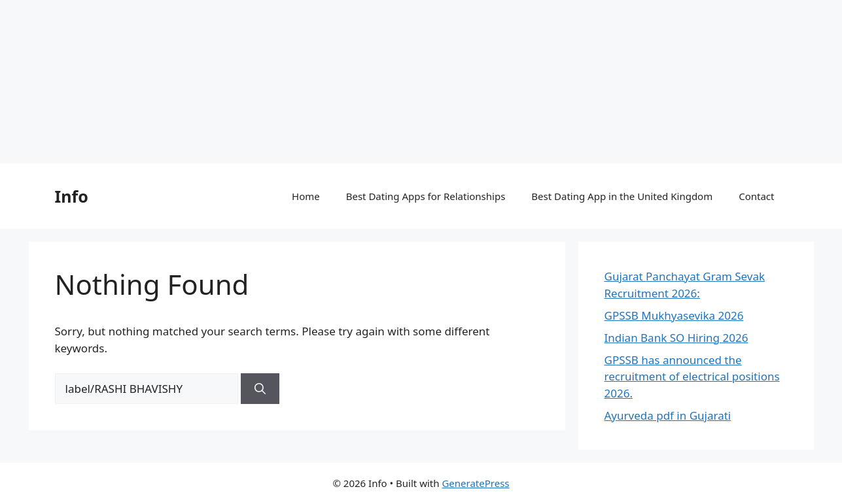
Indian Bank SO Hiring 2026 (676, 338)
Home (306, 196)
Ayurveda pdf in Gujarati (668, 415)
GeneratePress (475, 483)
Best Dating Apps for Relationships (426, 196)
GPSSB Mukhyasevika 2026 (674, 315)
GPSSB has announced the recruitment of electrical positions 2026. (692, 377)
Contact (756, 196)
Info (72, 196)
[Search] (260, 389)
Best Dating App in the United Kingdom (622, 196)
